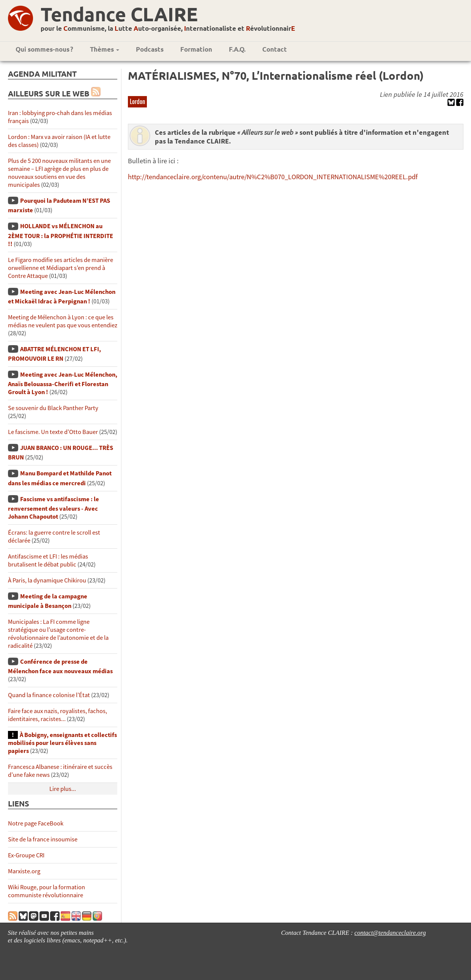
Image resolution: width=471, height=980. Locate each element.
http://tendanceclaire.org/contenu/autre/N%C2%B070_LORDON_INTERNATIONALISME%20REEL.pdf (273, 177)
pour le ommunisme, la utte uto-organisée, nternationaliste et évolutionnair (168, 28)
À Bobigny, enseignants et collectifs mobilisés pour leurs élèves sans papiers (62, 743)
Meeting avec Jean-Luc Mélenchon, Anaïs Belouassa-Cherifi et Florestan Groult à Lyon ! (63, 383)
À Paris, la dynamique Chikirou (47, 580)
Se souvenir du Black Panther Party (53, 408)
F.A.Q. (237, 49)
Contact (275, 49)
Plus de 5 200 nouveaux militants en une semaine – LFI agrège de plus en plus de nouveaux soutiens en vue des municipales (59, 173)
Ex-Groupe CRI (26, 855)
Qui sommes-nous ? (44, 49)
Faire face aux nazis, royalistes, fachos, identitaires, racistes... (57, 715)
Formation (196, 49)
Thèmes (105, 49)
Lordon (137, 101)
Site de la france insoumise (43, 839)
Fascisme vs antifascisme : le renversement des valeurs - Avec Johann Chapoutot (54, 508)
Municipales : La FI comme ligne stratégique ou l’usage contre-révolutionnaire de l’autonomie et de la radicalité (58, 634)
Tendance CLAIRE (119, 14)
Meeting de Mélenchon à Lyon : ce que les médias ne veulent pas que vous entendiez (63, 321)
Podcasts (150, 49)
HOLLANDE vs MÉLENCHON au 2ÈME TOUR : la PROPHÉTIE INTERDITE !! (61, 235)
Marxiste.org (24, 871)
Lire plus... (63, 789)
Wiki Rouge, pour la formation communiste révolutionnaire (46, 891)
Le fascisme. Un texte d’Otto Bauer (53, 432)
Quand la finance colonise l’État (49, 695)
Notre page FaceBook (36, 823)
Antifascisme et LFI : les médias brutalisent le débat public (48, 560)
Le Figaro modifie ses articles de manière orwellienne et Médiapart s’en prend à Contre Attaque (61, 268)
